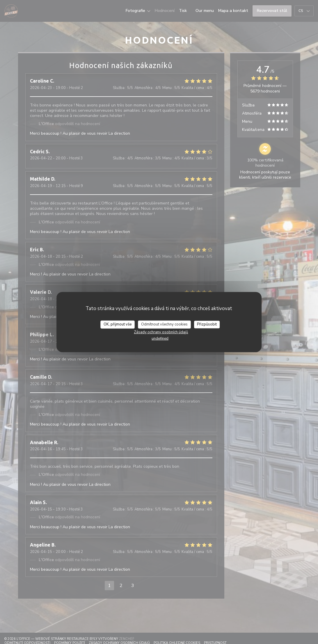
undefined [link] (160, 338)
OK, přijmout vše (118, 324)
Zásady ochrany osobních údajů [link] (161, 332)
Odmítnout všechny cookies (164, 324)
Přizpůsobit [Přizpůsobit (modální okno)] (207, 324)
